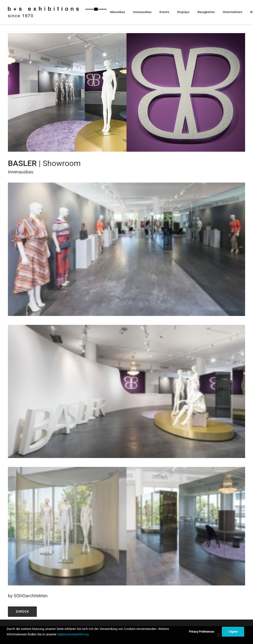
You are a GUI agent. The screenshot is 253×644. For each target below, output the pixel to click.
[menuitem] (118, 12)
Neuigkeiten (206, 12)
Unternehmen (233, 12)
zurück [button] (22, 612)
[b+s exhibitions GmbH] (57, 12)
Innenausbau (142, 12)
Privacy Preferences (202, 632)
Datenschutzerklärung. (73, 634)
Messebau (118, 12)
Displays (183, 12)
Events (165, 12)
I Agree (233, 632)
